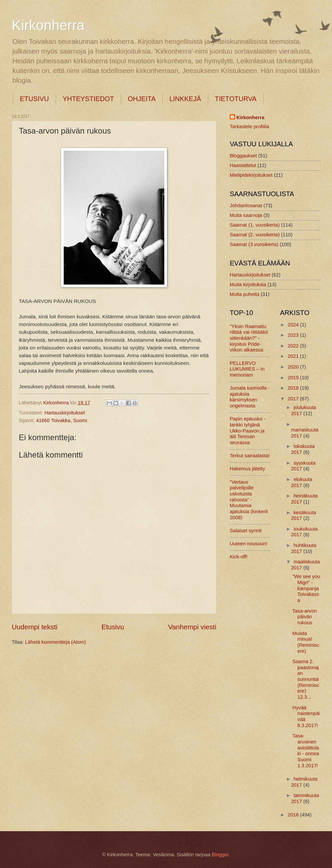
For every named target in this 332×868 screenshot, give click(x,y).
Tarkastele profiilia (250, 127)
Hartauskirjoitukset (65, 413)
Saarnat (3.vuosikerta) (254, 244)
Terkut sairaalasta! (250, 456)
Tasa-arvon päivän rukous (305, 617)
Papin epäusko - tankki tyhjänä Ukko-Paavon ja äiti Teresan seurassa (247, 431)
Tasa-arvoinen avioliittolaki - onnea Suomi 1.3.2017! (306, 751)
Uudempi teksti (35, 627)
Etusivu (113, 627)
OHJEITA (142, 99)
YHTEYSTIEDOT (88, 99)
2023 (294, 335)
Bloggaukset (243, 156)
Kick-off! (239, 557)
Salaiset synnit (246, 531)
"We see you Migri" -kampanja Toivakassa (306, 588)
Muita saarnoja (246, 215)
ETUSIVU (34, 99)
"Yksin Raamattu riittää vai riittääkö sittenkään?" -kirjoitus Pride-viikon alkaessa (249, 338)
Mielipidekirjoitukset (251, 175)
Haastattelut (243, 165)
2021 (294, 356)
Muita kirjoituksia (248, 285)
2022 (294, 346)
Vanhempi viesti (192, 627)
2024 (294, 325)
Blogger (220, 855)
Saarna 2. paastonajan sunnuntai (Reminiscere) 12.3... (306, 679)
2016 (294, 815)
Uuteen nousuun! (248, 544)
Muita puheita (244, 294)
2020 (294, 367)
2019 (294, 378)
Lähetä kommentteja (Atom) (56, 642)
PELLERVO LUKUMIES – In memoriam (247, 369)
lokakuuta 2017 (303, 449)
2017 (294, 399)
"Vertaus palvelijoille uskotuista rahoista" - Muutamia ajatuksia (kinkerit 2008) (249, 500)
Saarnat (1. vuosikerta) (255, 225)
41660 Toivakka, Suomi (62, 420)
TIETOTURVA (236, 99)
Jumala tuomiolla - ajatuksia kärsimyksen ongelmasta (250, 397)
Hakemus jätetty (247, 469)
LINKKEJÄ (185, 99)
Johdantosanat (246, 206)
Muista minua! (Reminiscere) (306, 642)
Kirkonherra (48, 25)
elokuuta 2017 (302, 482)
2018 (294, 388)
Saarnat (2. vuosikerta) (255, 235)
